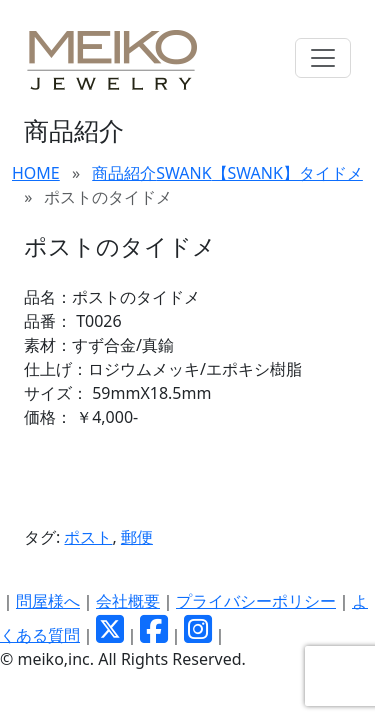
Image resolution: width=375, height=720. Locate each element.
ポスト (88, 537)
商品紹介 (124, 173)
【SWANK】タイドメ (287, 173)
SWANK (183, 173)
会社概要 (128, 601)
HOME (36, 173)
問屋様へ (48, 601)
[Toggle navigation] (323, 58)
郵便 (137, 537)
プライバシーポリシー (256, 601)
